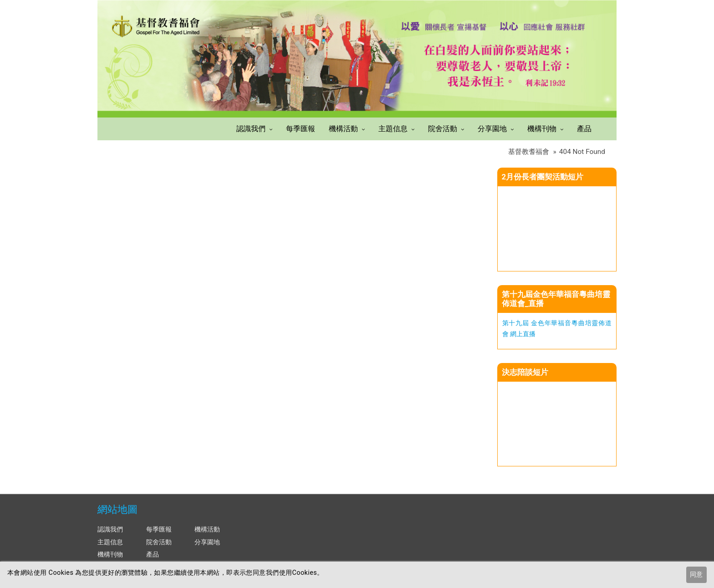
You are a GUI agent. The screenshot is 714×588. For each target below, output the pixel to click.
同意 (696, 575)
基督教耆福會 (529, 152)
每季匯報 (301, 129)
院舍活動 (443, 129)
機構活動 (343, 129)
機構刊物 (542, 129)
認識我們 (251, 129)
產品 (584, 129)
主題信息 (393, 129)
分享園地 (492, 129)
